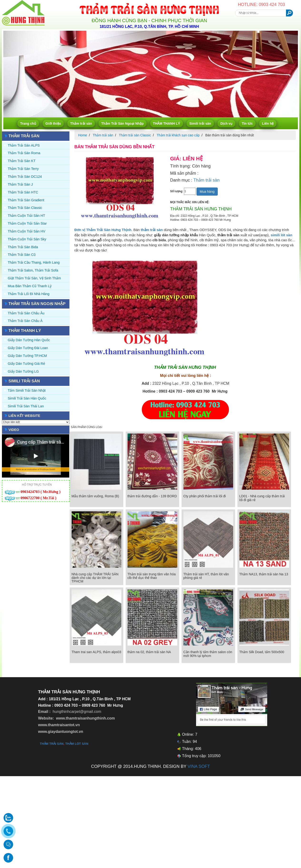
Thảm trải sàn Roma (24, 153)
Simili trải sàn (200, 123)
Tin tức (247, 123)
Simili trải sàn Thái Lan (26, 406)
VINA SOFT (199, 766)
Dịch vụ (226, 123)
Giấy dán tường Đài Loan (28, 348)
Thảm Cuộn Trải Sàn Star (27, 223)
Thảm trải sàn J (20, 184)
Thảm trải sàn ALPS (24, 145)
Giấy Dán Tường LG (23, 371)
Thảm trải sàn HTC (23, 192)
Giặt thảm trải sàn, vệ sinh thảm (34, 278)
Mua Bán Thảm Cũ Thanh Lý (30, 286)
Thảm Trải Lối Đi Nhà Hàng (29, 294)
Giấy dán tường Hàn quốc (29, 340)
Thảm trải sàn (81, 123)
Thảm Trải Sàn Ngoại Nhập (123, 123)
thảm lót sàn (77, 744)
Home (83, 135)
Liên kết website (25, 416)
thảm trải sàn (52, 744)
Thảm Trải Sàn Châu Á (25, 321)
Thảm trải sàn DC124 (25, 177)
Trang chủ (28, 123)
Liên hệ (268, 123)
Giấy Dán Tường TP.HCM (27, 356)
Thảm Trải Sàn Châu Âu (26, 313)
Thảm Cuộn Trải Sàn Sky (27, 239)
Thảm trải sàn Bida (23, 247)
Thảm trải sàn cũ (22, 255)
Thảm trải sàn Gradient (26, 200)
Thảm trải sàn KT (22, 161)
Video (14, 430)
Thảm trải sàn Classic (25, 208)
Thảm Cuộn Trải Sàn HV (27, 231)
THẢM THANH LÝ (167, 123)
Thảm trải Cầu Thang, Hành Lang (34, 262)
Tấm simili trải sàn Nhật (27, 390)
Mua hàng (207, 192)
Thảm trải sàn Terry (23, 169)
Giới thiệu (53, 123)
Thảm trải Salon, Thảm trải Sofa (33, 270)
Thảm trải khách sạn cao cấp (178, 135)
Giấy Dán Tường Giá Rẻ (26, 364)
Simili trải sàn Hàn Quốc (27, 398)
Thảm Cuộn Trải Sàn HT (27, 216)
